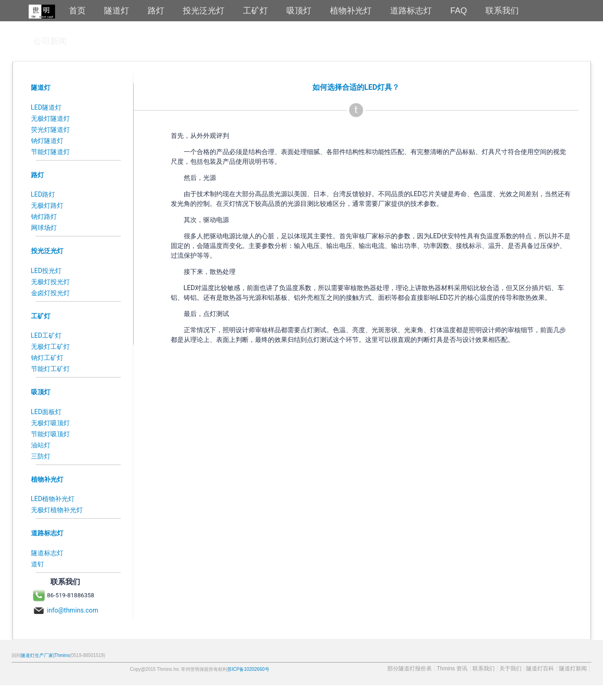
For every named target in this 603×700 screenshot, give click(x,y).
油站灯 (41, 445)
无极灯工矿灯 (50, 347)
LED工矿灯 (47, 335)
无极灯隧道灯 (50, 118)
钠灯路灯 (44, 217)
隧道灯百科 (540, 669)
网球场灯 (44, 228)
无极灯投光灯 (50, 282)
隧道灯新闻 (573, 669)
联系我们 (484, 669)
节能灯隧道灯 (50, 152)
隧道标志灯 (47, 553)
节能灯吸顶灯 (50, 434)
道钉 (37, 564)
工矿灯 (41, 316)
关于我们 (510, 669)
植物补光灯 (47, 479)
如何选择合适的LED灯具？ (356, 87)
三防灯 (41, 456)
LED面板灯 (47, 412)
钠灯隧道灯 (47, 141)
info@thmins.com (73, 610)
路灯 (37, 175)
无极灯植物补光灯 (57, 510)
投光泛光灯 (47, 251)
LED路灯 (43, 194)
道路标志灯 (47, 533)
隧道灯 (41, 87)
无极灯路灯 (47, 205)
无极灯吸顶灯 (50, 423)
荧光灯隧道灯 (50, 130)
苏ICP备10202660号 (248, 669)
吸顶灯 (41, 392)
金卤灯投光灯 (50, 293)
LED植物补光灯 (53, 499)
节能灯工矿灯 (50, 369)
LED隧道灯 (47, 107)
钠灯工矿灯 (47, 358)
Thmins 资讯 (452, 669)
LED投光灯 (47, 271)
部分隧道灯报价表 (410, 669)
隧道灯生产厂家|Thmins (45, 655)
